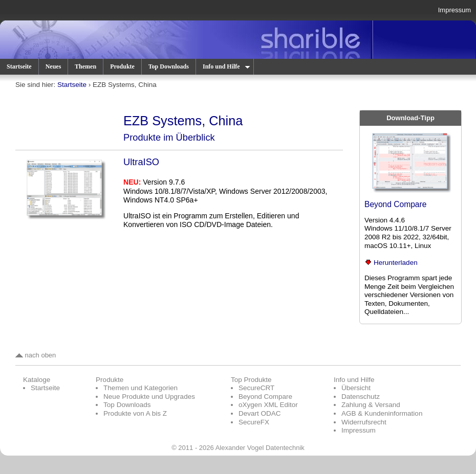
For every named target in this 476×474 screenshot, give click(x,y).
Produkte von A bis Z (135, 413)
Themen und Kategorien (140, 388)
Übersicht (356, 388)
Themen (85, 66)
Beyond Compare (395, 204)
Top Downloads (169, 66)
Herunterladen (391, 263)
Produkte (122, 66)
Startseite (19, 66)
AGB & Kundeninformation (382, 413)
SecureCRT (256, 388)
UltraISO (141, 162)
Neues (53, 66)
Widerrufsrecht (364, 422)
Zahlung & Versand (371, 405)
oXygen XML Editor (268, 405)
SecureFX (254, 422)
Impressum (455, 10)
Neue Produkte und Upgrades (149, 397)
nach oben (36, 355)
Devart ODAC (260, 413)
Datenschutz (361, 397)
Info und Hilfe (226, 66)
